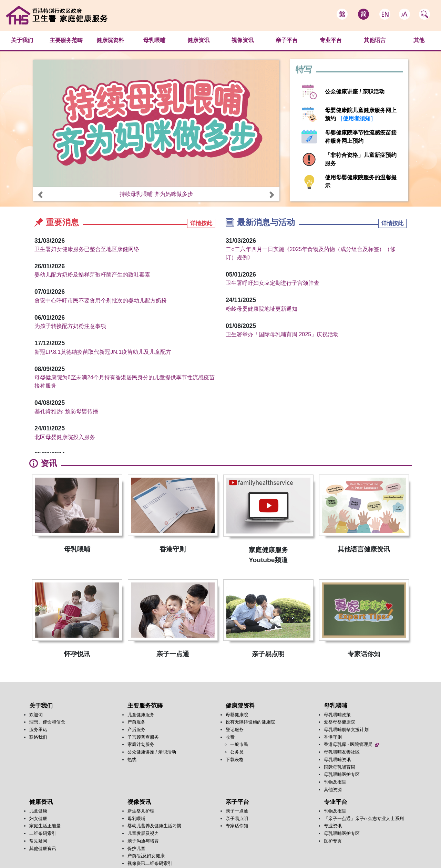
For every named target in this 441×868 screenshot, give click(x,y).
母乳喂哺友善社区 (342, 752)
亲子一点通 (237, 811)
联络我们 (38, 737)
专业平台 (331, 40)
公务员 (237, 752)
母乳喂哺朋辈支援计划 (346, 730)
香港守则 (333, 737)
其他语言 (375, 40)
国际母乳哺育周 (340, 767)
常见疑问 (38, 841)
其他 (419, 40)
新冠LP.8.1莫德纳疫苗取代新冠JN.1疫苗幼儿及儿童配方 (103, 352)
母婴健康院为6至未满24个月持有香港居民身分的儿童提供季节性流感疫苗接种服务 (125, 382)
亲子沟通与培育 (143, 841)
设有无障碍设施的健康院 (250, 722)
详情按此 (201, 223)
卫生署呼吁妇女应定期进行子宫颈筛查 (273, 283)
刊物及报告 (335, 782)
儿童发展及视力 (143, 833)
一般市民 (239, 744)
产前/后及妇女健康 (146, 856)
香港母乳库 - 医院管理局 (351, 744)
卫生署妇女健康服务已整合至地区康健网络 (87, 249)
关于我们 (22, 40)
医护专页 (333, 841)
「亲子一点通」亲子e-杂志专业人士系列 (364, 819)
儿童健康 (38, 811)
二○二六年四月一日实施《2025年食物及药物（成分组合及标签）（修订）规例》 (311, 253)
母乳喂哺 (154, 40)
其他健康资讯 (43, 849)
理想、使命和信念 (47, 722)
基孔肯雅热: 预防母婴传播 (66, 411)
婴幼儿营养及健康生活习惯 (154, 826)
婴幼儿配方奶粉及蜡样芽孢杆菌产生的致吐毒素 (92, 275)
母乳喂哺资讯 (337, 760)
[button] (40, 195)
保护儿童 (136, 849)
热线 (132, 760)
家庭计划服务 (141, 744)
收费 (230, 737)
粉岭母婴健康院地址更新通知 (261, 309)
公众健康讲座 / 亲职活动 (355, 92)
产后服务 (136, 730)
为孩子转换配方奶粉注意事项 (70, 326)
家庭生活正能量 (45, 826)
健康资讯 (198, 40)
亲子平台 (287, 40)
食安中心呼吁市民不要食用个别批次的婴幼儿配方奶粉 (101, 301)
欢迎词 (36, 715)
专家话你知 (237, 826)
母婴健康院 (237, 715)
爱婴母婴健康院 (340, 722)
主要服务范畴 (66, 40)
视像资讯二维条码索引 (150, 863)
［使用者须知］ (356, 118)
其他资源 (333, 790)
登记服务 (235, 730)
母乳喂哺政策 (337, 715)
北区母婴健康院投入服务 (65, 437)
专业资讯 (333, 826)
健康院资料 (110, 40)
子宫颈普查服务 (143, 737)
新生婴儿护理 (141, 811)
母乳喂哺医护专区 (342, 774)
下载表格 (235, 760)
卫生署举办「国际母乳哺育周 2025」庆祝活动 (282, 334)
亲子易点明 (237, 819)
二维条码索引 (43, 833)
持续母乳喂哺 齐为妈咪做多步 (156, 194)
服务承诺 (38, 730)
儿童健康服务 (141, 715)
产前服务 (136, 722)
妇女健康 (38, 819)
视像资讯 (243, 40)
